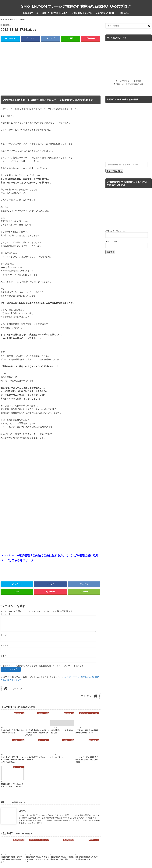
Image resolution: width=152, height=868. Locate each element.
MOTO (22, 811)
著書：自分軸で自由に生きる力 (55, 13)
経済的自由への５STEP (105, 13)
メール (5, 645)
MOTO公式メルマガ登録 (82, 13)
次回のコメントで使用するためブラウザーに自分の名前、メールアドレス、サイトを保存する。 (44, 666)
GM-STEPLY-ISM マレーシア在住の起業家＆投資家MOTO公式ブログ (76, 6)
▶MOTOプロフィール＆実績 (129, 81)
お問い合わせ (124, 13)
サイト (3, 656)
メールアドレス (112, 241)
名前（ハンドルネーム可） (117, 231)
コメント (6, 614)
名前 (4, 635)
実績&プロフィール (30, 13)
